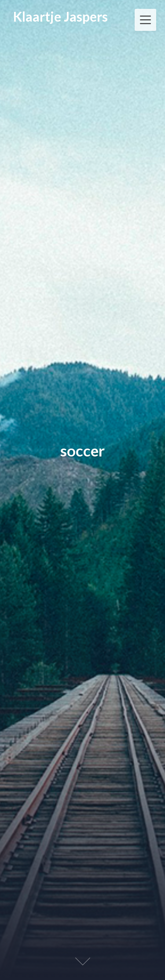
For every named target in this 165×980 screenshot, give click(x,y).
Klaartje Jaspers (60, 16)
